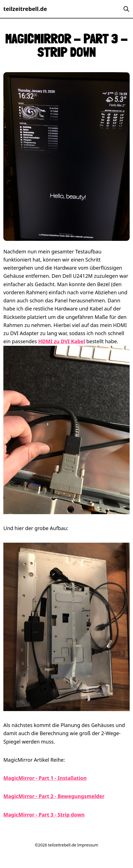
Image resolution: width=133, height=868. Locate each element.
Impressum (88, 845)
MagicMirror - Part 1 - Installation (45, 778)
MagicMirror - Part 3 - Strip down (44, 815)
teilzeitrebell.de (25, 9)
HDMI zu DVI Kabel (62, 341)
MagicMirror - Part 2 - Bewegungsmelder (54, 796)
